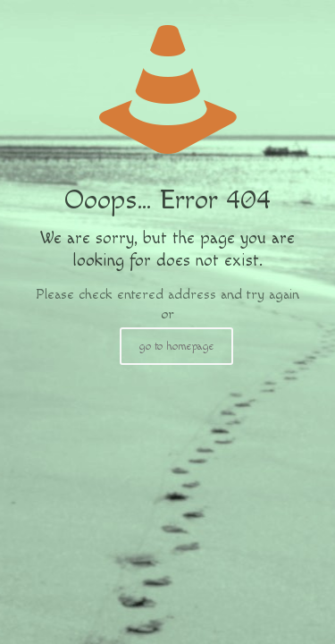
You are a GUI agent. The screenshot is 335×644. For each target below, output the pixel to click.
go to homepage (176, 346)
